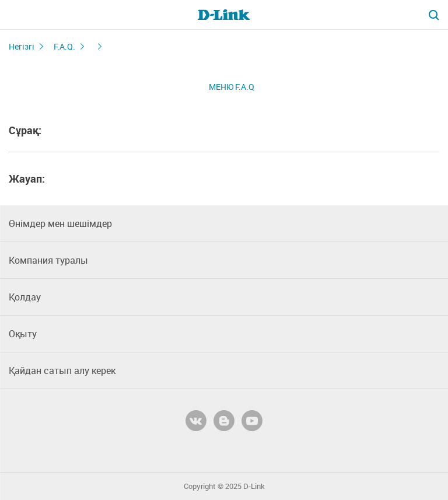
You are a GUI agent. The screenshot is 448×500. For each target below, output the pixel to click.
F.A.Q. (64, 46)
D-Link (254, 486)
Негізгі (22, 46)
